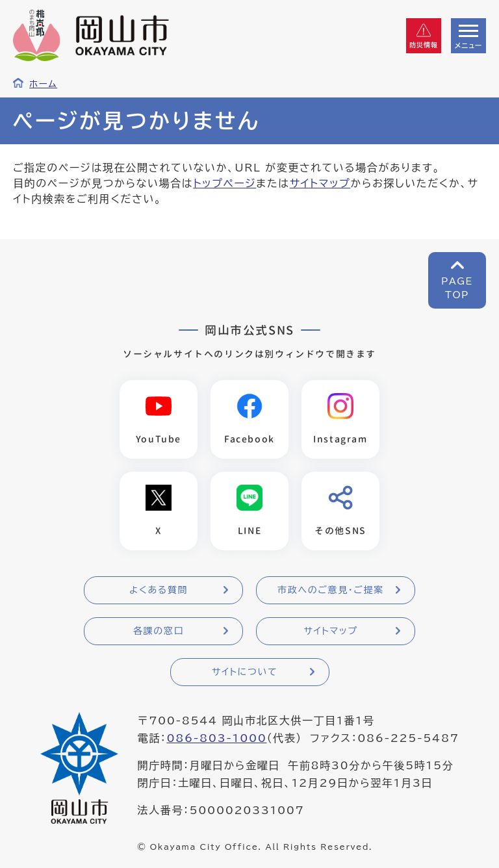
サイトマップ (320, 183)
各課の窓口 (159, 631)
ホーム (43, 84)
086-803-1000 (216, 738)
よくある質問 (159, 590)
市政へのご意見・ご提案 (331, 590)
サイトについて (245, 672)
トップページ (224, 183)
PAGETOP (457, 288)
